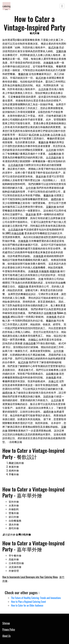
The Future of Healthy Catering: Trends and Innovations (36, 598)
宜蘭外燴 (61, 51)
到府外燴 (48, 396)
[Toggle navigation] (62, 6)
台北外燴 (43, 89)
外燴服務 (48, 62)
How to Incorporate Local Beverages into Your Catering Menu (30, 577)
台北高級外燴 (54, 157)
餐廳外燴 (23, 74)
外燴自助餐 (18, 233)
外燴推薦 (23, 241)
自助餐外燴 (55, 153)
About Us (6, 636)
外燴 (16, 138)
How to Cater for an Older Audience (27, 605)
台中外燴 (31, 188)
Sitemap (6, 623)
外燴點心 (33, 339)
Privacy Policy (9, 629)
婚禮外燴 (56, 199)
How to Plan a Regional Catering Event (28, 602)
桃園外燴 (55, 271)
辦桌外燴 (41, 176)
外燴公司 (54, 381)
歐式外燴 (54, 47)
